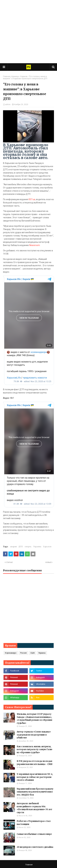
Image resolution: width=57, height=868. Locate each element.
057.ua (32, 199)
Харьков (24, 76)
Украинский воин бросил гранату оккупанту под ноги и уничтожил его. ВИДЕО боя (35, 792)
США (32, 653)
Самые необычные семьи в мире (34, 834)
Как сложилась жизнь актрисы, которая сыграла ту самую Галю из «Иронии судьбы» (35, 750)
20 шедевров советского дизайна (35, 847)
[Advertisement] (28, 32)
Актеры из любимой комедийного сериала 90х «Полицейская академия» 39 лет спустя (34, 808)
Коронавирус (11, 653)
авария (13, 547)
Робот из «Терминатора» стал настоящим (34, 823)
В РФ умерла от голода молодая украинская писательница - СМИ (35, 763)
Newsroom (35, 245)
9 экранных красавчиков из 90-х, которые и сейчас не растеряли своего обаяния (35, 777)
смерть (28, 547)
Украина (37, 547)
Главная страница (11, 76)
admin (8, 104)
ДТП (21, 547)
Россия (23, 653)
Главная (29, 865)
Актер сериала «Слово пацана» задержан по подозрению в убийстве (34, 735)
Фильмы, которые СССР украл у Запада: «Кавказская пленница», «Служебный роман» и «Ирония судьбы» (34, 719)
